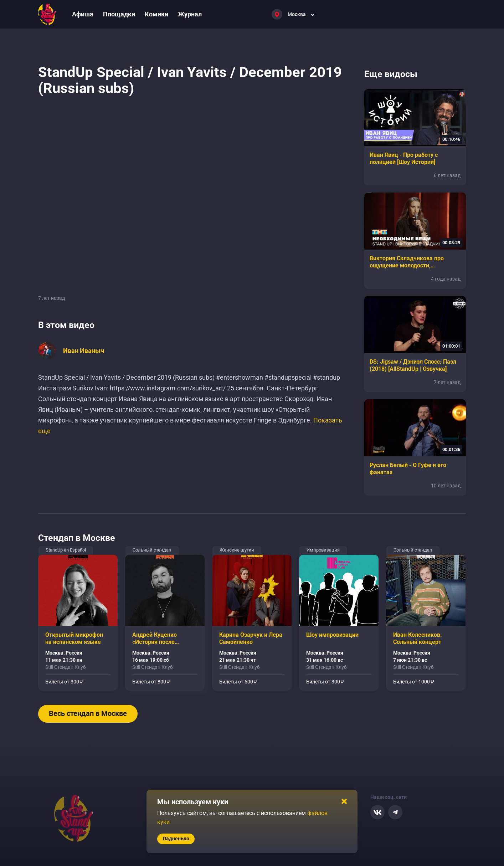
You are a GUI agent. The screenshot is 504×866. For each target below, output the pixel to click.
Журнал (190, 14)
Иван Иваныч (84, 351)
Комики (156, 14)
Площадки (119, 14)
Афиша (83, 14)
